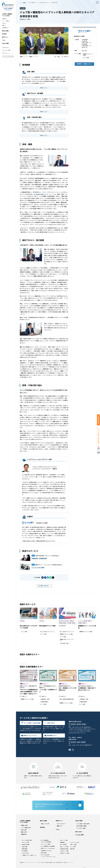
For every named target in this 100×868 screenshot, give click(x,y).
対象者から (5, 19)
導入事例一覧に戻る (44, 586)
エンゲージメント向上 (75, 842)
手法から (4, 23)
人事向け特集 (25, 847)
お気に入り (66, 57)
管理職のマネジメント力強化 (88, 55)
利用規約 (65, 862)
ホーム (20, 3)
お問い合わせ (51, 723)
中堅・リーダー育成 (64, 847)
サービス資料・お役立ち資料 (32, 723)
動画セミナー (60, 826)
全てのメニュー (7, 53)
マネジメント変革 (26, 842)
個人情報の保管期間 (48, 862)
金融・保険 (84, 50)
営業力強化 (72, 849)
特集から (4, 25)
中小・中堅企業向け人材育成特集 (48, 846)
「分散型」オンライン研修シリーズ (29, 855)
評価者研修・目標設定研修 (39, 558)
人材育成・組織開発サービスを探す (7, 15)
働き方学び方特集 (26, 844)
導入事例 (4, 34)
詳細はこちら (44, 88)
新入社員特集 (25, 851)
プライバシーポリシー (30, 862)
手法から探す (24, 830)
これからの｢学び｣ (26, 853)
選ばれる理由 (5, 31)
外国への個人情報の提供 (58, 862)
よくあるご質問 (7, 50)
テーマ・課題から (6, 21)
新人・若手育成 (63, 844)
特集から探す (24, 832)
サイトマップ (70, 862)
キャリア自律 (86, 58)
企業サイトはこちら (58, 805)
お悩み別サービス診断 (65, 853)
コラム (4, 40)
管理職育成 (62, 842)
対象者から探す (24, 825)
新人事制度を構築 (39, 194)
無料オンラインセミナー (31, 735)
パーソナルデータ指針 (39, 862)
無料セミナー (5, 37)
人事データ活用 (73, 844)
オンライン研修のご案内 (27, 840)
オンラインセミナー (61, 824)
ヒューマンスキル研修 (38, 567)
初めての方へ (6, 47)
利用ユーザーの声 (45, 824)
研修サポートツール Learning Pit (48, 848)
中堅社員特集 (25, 849)
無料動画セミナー (52, 735)
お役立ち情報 (5, 43)
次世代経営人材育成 (64, 849)
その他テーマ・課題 (64, 851)
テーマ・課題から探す (26, 828)
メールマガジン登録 (81, 828)
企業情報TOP (22, 862)
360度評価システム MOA (46, 851)
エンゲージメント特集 (45, 844)
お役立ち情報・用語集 (81, 826)
